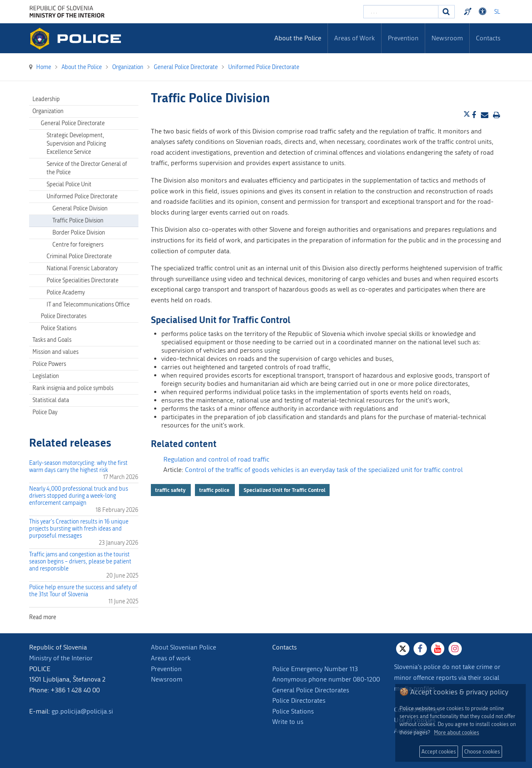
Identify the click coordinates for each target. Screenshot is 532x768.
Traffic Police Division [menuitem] (78, 221)
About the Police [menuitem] (298, 38)
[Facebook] (420, 649)
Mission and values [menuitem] (55, 352)
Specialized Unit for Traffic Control (284, 490)
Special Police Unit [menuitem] (69, 184)
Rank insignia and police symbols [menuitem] (73, 388)
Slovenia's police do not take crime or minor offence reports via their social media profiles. (447, 677)
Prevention (166, 669)
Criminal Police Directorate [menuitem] (79, 256)
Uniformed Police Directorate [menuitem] (82, 196)
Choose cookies (482, 752)
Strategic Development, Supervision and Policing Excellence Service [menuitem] (76, 144)
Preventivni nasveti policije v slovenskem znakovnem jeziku (469, 12)
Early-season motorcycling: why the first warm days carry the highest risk (78, 467)
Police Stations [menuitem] (59, 328)
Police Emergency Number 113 (315, 669)
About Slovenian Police (183, 647)
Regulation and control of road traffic (216, 459)
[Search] (446, 12)
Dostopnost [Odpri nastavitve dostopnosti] (484, 12)
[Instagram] (455, 649)
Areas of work (171, 658)
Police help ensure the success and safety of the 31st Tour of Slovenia (83, 591)
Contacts (488, 38)
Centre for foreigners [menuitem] (78, 245)
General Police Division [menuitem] (80, 209)
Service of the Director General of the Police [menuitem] (87, 168)
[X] (403, 649)
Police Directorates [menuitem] (64, 316)
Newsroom (167, 679)
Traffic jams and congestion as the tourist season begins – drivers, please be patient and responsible (80, 562)
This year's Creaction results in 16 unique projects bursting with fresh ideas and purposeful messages (79, 529)
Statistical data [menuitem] (51, 400)
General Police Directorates (311, 690)
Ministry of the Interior (61, 658)
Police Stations (293, 711)
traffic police (215, 490)
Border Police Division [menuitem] (79, 233)
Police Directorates (299, 700)
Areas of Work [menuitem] (355, 38)
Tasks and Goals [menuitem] (52, 340)
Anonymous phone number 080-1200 (326, 679)
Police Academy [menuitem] (66, 293)
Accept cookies (439, 752)
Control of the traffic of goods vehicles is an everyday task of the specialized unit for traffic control (324, 470)
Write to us (288, 722)
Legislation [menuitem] (46, 376)
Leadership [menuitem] (46, 99)
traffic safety (171, 490)
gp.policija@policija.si (82, 711)
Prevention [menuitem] (403, 38)
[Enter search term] (401, 12)
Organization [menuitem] (48, 111)
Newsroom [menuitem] (447, 38)
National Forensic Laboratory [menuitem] (82, 268)
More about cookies (457, 732)
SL (497, 12)
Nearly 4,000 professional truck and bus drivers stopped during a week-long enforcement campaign (79, 496)
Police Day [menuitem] (45, 412)
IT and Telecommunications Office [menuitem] (88, 305)
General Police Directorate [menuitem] (73, 123)
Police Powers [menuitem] (49, 364)
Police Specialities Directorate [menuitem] (83, 280)
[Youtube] (438, 649)
